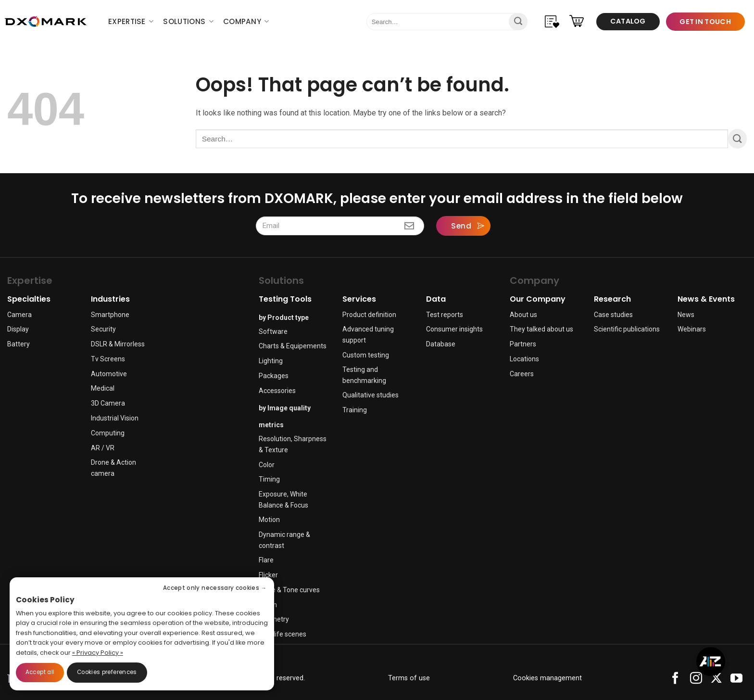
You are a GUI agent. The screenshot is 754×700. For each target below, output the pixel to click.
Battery (19, 344)
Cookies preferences (107, 672)
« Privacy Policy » (98, 653)
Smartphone (110, 315)
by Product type (284, 318)
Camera (19, 315)
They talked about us (541, 329)
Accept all (40, 672)
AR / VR (103, 448)
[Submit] (518, 22)
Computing (108, 433)
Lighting (271, 361)
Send (461, 226)
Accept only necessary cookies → (215, 588)
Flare (266, 560)
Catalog (628, 21)
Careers (522, 374)
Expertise (131, 21)
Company (246, 21)
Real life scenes (283, 634)
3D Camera (108, 403)
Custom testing (366, 355)
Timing (269, 479)
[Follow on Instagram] (696, 681)
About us (523, 315)
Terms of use (409, 678)
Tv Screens (108, 359)
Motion (269, 520)
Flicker (268, 575)
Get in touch (705, 22)
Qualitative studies (371, 395)
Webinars (692, 329)
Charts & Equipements (293, 346)
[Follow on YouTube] (736, 681)
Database (441, 344)
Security (103, 329)
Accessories (277, 391)
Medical (103, 388)
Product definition (369, 315)
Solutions (188, 21)
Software (273, 331)
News (686, 315)
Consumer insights (454, 329)
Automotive (109, 374)
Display (18, 329)
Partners (523, 344)
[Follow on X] (716, 681)
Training (355, 410)
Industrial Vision (115, 418)
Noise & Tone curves (289, 590)
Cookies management (547, 678)
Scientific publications (627, 329)
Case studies (613, 315)
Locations (524, 359)
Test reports (445, 315)
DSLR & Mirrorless (118, 344)
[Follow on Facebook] (675, 681)
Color (267, 465)
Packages (274, 376)
